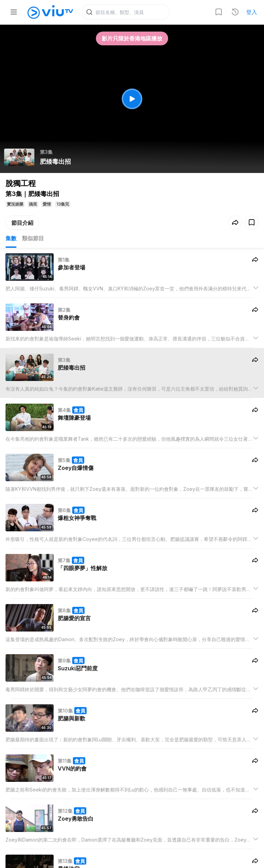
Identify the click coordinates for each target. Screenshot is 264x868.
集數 (11, 239)
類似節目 (33, 239)
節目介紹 (22, 223)
